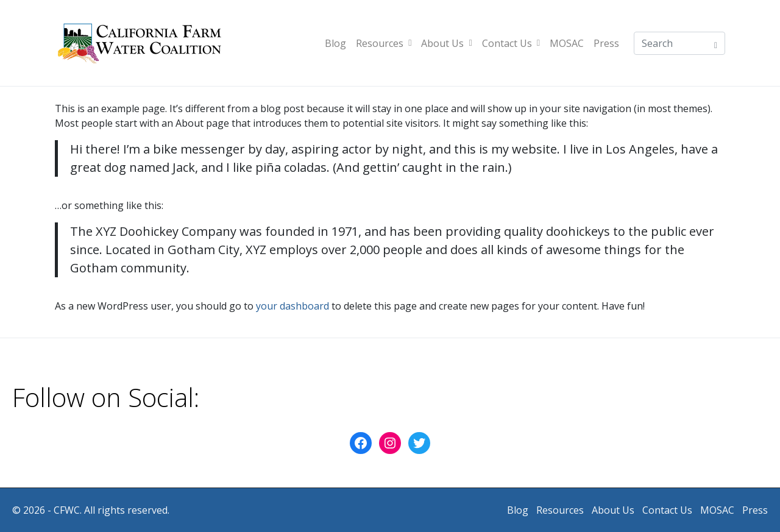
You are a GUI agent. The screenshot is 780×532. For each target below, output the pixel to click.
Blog (335, 43)
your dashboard (292, 306)
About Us (446, 43)
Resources (384, 43)
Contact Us (511, 43)
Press (606, 43)
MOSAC (567, 43)
